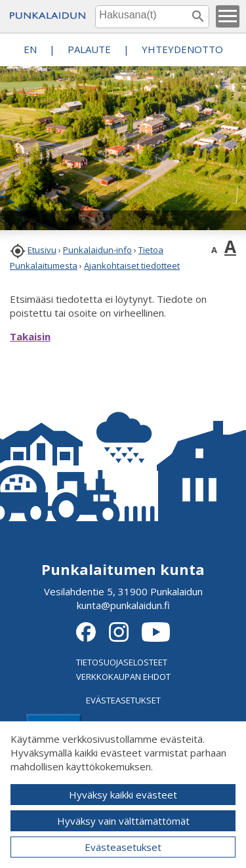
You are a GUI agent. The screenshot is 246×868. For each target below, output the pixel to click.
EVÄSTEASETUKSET (123, 700)
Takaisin (30, 336)
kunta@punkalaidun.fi (123, 605)
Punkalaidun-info (97, 250)
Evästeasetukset (123, 847)
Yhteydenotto (182, 49)
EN (30, 49)
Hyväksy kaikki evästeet (123, 795)
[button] (228, 16)
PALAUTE (89, 49)
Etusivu (42, 250)
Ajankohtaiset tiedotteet (132, 266)
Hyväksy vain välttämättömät (123, 821)
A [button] (214, 250)
